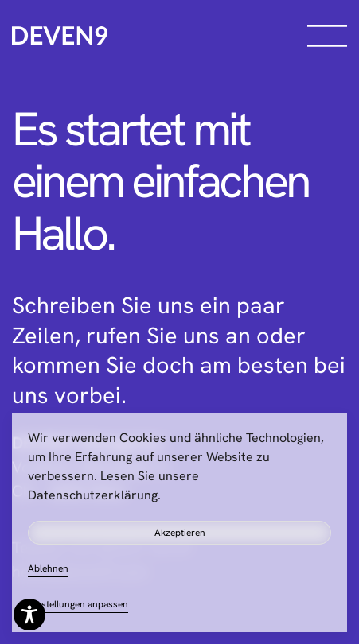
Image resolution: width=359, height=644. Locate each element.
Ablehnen (48, 568)
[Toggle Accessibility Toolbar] (29, 615)
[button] (327, 36)
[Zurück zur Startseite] (60, 36)
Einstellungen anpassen (78, 604)
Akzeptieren (180, 533)
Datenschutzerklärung (93, 495)
